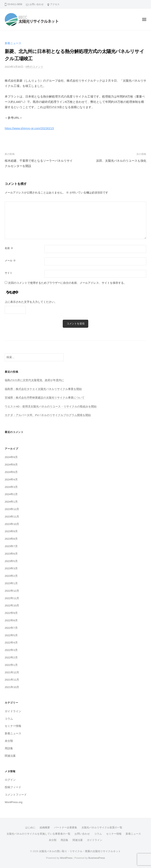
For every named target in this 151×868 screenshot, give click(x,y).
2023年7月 (11, 546)
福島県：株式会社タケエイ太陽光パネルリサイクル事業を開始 (43, 389)
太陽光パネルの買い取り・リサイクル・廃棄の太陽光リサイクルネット (80, 851)
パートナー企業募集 (66, 827)
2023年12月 (12, 509)
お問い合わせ (37, 4)
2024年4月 (11, 480)
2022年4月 (11, 643)
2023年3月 (11, 568)
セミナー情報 (13, 726)
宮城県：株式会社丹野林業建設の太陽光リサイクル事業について (45, 398)
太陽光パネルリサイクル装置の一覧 (102, 827)
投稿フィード (13, 787)
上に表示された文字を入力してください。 (31, 302)
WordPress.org (14, 802)
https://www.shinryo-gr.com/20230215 (29, 128)
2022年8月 (11, 620)
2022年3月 (11, 650)
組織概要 (45, 827)
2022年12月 (12, 591)
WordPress (66, 858)
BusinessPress (97, 858)
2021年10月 (12, 687)
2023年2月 (11, 576)
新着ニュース (13, 43)
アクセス (55, 4)
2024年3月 (11, 487)
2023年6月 (11, 554)
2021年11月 (12, 680)
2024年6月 (11, 472)
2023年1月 (11, 583)
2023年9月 (11, 531)
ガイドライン (13, 711)
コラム (9, 719)
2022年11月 (12, 598)
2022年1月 (11, 665)
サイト (9, 273)
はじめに (30, 827)
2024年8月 (11, 465)
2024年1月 (11, 502)
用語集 (9, 748)
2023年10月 (12, 524)
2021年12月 (12, 672)
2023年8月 (11, 539)
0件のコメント (35, 67)
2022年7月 (11, 628)
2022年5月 (11, 635)
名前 (9, 248)
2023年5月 (11, 561)
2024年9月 (11, 457)
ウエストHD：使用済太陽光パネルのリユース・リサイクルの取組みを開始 (51, 407)
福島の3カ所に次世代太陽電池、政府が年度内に (34, 380)
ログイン (10, 780)
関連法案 (10, 756)
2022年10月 (12, 606)
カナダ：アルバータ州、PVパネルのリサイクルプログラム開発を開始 (48, 415)
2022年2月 (11, 658)
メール (10, 261)
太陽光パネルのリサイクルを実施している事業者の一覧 (38, 834)
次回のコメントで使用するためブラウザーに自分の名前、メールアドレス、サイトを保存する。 (67, 283)
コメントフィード (16, 795)
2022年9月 (11, 613)
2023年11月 (12, 517)
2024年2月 (11, 494)
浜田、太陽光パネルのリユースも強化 (121, 161)
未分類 (9, 741)
